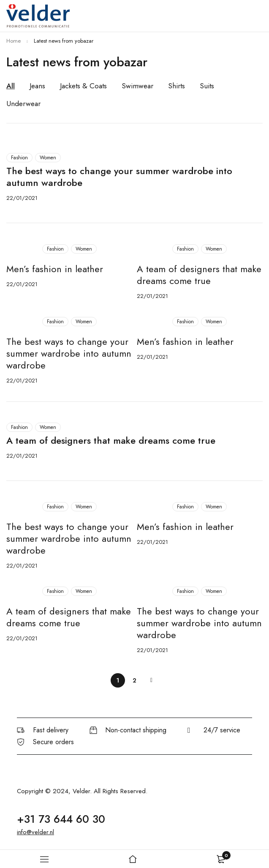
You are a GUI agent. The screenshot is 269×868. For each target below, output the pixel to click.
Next (152, 680)
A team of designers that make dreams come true (199, 275)
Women (48, 158)
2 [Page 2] (134, 680)
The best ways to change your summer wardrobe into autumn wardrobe (119, 177)
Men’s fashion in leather (55, 269)
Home (14, 41)
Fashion (19, 158)
